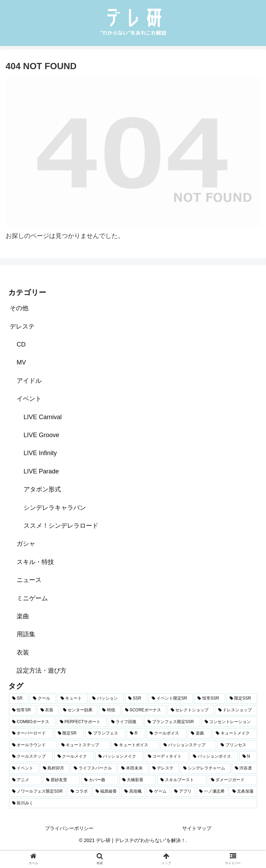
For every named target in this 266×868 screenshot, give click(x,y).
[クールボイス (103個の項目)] (167, 733)
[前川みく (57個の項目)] (133, 803)
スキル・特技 (35, 562)
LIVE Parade (41, 471)
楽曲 (23, 616)
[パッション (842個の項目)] (106, 699)
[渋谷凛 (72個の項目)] (244, 768)
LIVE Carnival (43, 417)
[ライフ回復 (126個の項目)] (125, 722)
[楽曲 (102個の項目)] (199, 733)
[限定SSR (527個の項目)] (242, 699)
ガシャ (26, 544)
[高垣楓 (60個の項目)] (133, 792)
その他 (19, 308)
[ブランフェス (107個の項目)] (105, 733)
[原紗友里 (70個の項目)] (61, 780)
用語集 (26, 634)
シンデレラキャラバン (55, 508)
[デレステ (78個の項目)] (164, 768)
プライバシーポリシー (69, 828)
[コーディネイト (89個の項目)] (167, 757)
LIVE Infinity (40, 453)
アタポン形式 (42, 489)
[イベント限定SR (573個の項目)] (171, 699)
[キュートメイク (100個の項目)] (235, 733)
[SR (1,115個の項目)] (19, 699)
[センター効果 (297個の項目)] (79, 710)
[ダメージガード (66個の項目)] (232, 780)
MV (21, 362)
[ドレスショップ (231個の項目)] (236, 710)
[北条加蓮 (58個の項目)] (243, 792)
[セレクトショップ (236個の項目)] (191, 710)
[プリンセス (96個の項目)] (237, 745)
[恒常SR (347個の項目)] (23, 710)
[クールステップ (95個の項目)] (31, 757)
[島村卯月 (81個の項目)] (55, 768)
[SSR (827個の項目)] (136, 699)
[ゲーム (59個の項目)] (158, 792)
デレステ (22, 326)
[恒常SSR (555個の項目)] (210, 699)
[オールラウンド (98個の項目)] (33, 745)
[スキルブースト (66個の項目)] (182, 780)
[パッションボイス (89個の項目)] (214, 757)
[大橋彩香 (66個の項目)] (138, 780)
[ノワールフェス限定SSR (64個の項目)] (38, 792)
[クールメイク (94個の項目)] (74, 757)
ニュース (29, 580)
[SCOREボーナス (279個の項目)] (144, 710)
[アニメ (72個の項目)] (25, 780)
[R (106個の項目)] (136, 733)
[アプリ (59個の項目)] (183, 792)
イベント (29, 399)
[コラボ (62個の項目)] (79, 792)
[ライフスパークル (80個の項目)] (94, 768)
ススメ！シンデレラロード (61, 526)
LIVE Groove (41, 435)
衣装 (23, 653)
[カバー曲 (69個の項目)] (99, 780)
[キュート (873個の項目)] (73, 699)
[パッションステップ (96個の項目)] (188, 745)
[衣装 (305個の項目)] (48, 710)
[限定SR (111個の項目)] (69, 733)
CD (21, 344)
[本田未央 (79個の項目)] (133, 768)
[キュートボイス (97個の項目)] (135, 745)
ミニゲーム (32, 598)
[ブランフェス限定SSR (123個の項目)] (172, 722)
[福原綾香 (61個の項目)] (106, 792)
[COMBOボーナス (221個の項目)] (32, 722)
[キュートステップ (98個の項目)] (84, 745)
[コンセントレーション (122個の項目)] (229, 722)
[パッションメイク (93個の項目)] (119, 757)
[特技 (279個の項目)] (110, 710)
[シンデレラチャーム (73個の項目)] (205, 768)
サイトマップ (197, 828)
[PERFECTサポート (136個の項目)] (82, 722)
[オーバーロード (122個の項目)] (31, 733)
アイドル (29, 381)
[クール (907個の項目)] (43, 699)
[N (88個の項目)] (248, 757)
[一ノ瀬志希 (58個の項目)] (212, 792)
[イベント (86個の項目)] (24, 768)
